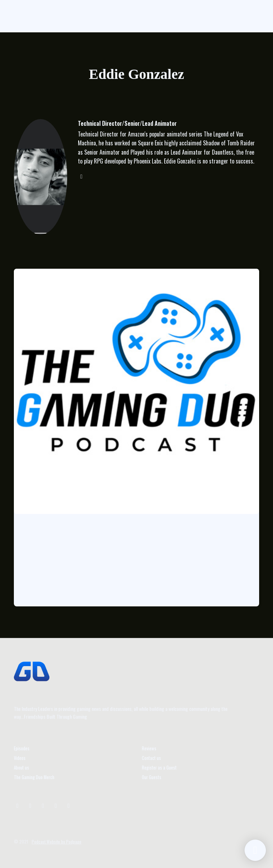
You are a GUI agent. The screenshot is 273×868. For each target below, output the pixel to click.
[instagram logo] (81, 176)
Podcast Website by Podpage (57, 842)
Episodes (22, 748)
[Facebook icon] (69, 805)
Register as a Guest (159, 768)
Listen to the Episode (49, 585)
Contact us (151, 758)
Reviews (149, 748)
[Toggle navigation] (250, 16)
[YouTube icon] (43, 805)
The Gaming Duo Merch (34, 777)
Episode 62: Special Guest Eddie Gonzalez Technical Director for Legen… (123, 536)
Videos (20, 758)
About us (22, 768)
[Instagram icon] (17, 805)
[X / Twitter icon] (30, 805)
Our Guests (152, 777)
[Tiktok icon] (56, 805)
